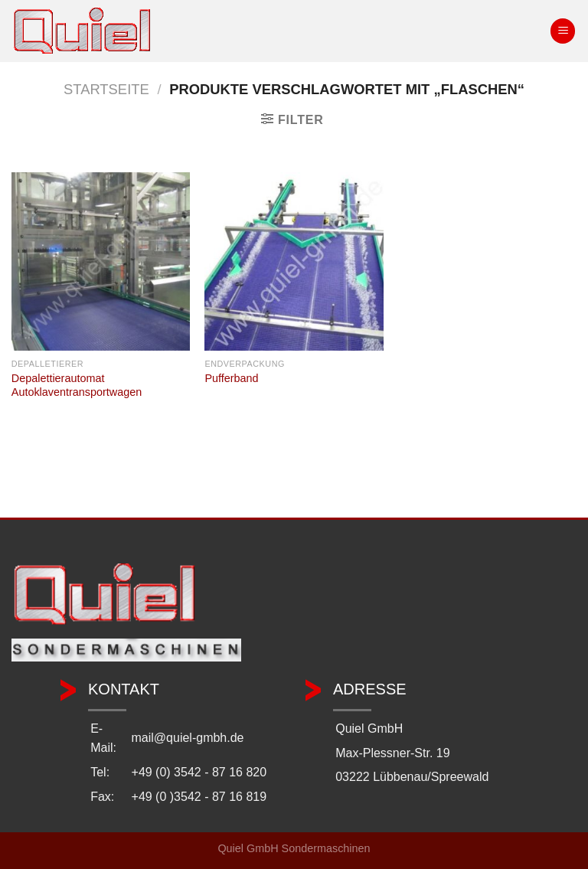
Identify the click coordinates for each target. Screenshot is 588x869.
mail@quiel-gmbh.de (188, 738)
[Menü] (563, 31)
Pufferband (231, 378)
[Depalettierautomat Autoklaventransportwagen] (101, 261)
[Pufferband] (294, 261)
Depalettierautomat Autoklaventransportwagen (77, 385)
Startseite (106, 89)
